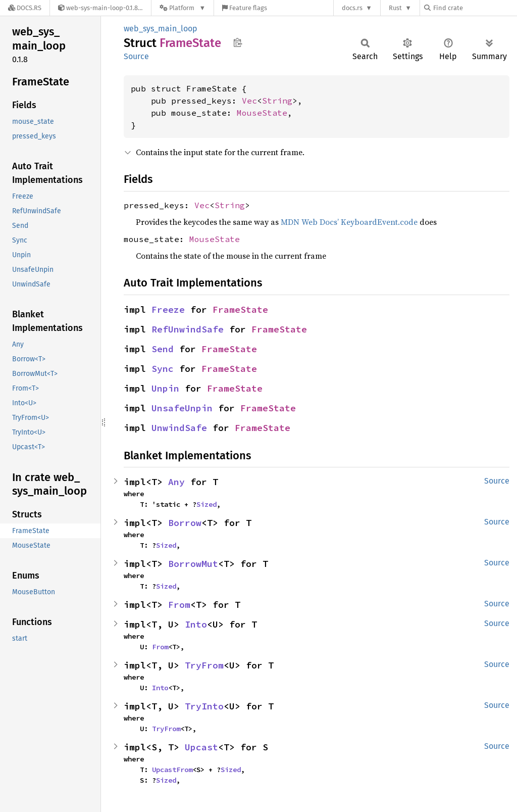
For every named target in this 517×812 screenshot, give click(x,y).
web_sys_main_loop (161, 29)
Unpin (165, 388)
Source (136, 56)
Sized (206, 504)
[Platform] (183, 8)
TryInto (204, 706)
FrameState (240, 309)
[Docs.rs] (25, 8)
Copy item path (238, 42)
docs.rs (352, 8)
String (277, 101)
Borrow (185, 523)
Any (176, 482)
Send (163, 349)
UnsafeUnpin (182, 408)
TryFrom (204, 665)
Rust (395, 8)
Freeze (168, 309)
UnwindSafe (179, 428)
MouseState (262, 113)
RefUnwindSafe (188, 329)
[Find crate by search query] (475, 8)
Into (196, 624)
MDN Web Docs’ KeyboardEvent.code (349, 222)
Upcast (201, 747)
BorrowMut (193, 564)
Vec (249, 101)
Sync (163, 369)
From (179, 605)
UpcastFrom (172, 770)
